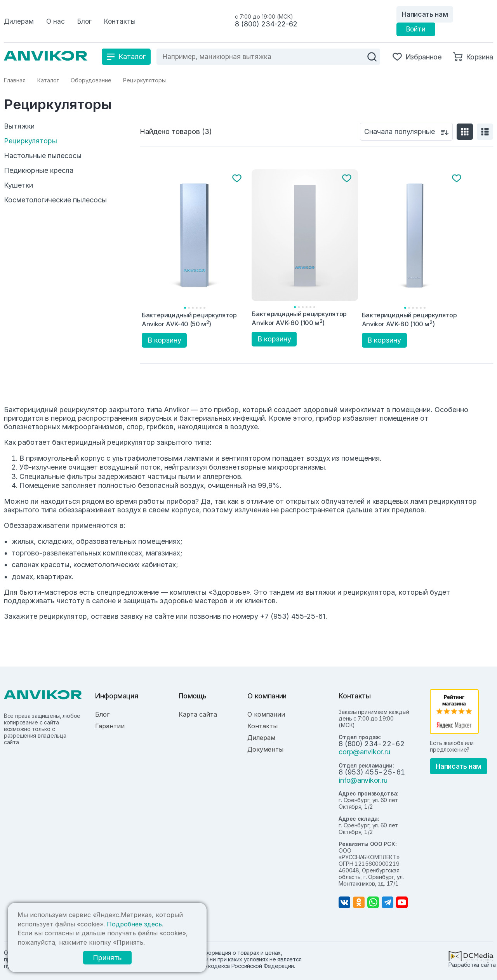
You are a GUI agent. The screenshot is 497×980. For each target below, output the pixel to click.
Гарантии (110, 726)
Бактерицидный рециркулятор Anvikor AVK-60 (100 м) (299, 318)
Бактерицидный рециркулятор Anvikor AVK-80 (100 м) (409, 319)
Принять (107, 958)
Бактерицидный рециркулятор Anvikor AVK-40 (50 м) (189, 319)
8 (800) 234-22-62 (266, 24)
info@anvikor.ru (363, 780)
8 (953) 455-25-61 (372, 772)
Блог (102, 714)
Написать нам (425, 14)
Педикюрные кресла (39, 171)
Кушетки (18, 185)
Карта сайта (198, 714)
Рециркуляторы (30, 141)
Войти (416, 29)
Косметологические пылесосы (55, 200)
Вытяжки (19, 126)
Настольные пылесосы (43, 156)
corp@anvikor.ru (364, 752)
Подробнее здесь (134, 924)
